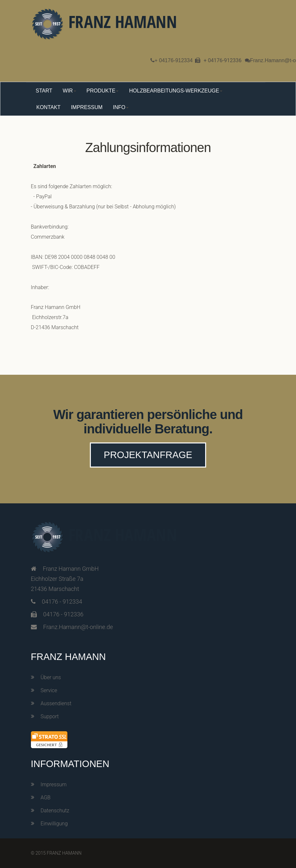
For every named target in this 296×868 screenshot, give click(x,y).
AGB (46, 798)
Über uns (51, 677)
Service (49, 690)
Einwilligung (54, 824)
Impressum (54, 784)
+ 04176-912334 (174, 60)
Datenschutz (55, 811)
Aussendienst (56, 703)
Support (50, 716)
